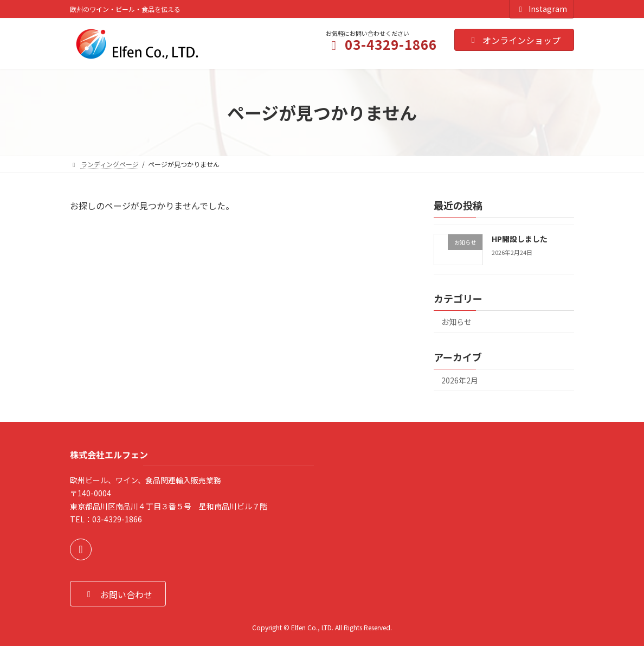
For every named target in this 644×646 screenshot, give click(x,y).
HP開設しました (520, 239)
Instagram (542, 9)
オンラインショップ (514, 40)
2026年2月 (460, 380)
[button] (118, 594)
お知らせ (456, 322)
